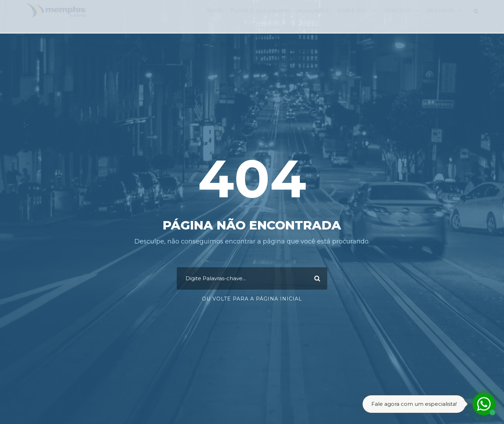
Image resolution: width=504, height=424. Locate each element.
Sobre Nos (354, 18)
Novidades (314, 18)
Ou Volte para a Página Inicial (252, 299)
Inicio (213, 18)
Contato (400, 18)
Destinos (444, 18)
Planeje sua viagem (260, 18)
